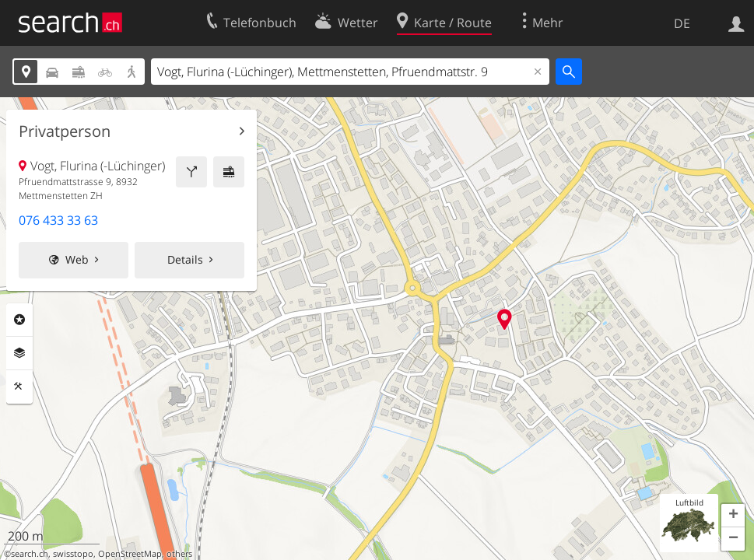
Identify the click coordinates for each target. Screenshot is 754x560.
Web (77, 259)
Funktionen (19, 387)
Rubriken (19, 320)
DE (682, 23)
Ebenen (19, 353)
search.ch (30, 554)
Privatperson (65, 131)
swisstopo (73, 554)
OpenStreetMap (130, 554)
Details (185, 259)
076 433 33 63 (58, 220)
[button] (733, 516)
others (179, 554)
